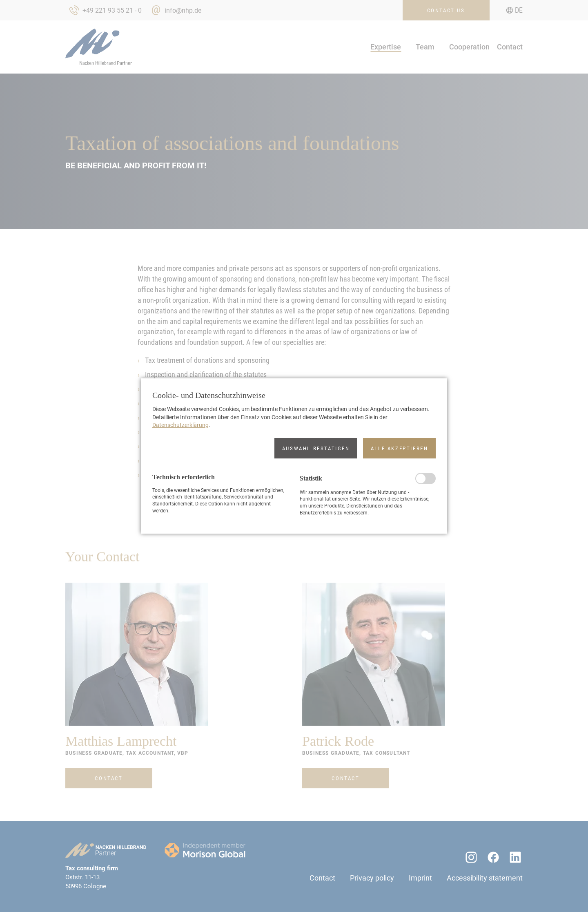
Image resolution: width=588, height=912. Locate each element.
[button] (316, 448)
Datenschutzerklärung (180, 425)
